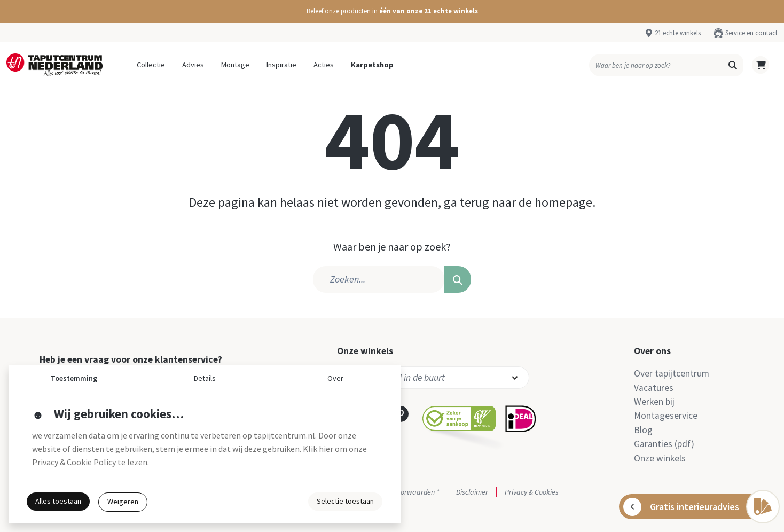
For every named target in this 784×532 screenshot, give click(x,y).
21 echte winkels (678, 33)
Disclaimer (472, 492)
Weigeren (123, 502)
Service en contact (751, 33)
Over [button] (335, 378)
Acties (324, 65)
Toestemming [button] (74, 378)
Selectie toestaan (345, 501)
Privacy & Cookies (532, 492)
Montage (235, 65)
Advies (193, 65)
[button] (392, 11)
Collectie (151, 65)
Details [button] (205, 378)
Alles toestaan (58, 501)
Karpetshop (372, 65)
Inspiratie (281, 65)
